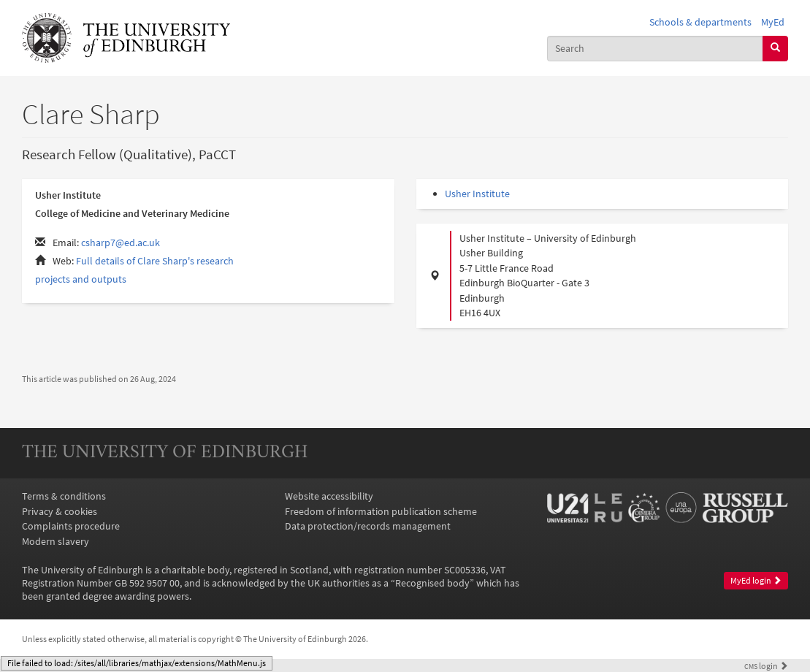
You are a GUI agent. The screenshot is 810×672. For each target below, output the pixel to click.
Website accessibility (329, 496)
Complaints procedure (71, 526)
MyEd (773, 22)
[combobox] (655, 49)
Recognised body (432, 583)
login (766, 666)
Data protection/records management (368, 526)
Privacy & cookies (60, 511)
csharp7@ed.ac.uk (121, 243)
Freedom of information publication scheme (381, 511)
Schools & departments (700, 22)
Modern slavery (56, 541)
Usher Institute (477, 194)
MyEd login (756, 580)
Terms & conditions (64, 496)
